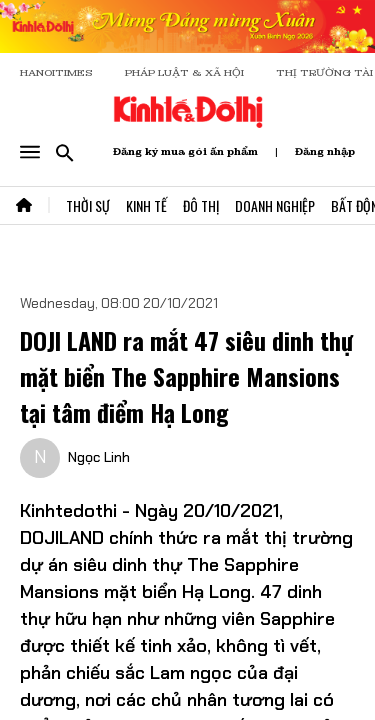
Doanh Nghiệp (275, 205)
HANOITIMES (56, 72)
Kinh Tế (146, 205)
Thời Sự (88, 205)
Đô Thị (201, 205)
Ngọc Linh (99, 457)
